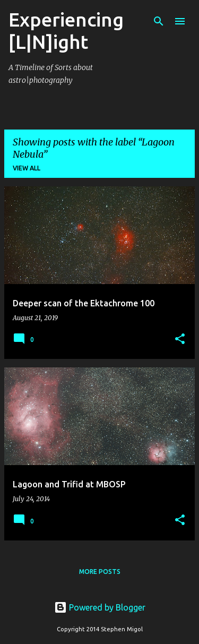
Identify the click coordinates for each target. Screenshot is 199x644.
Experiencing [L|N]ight (66, 31)
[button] (180, 340)
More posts (100, 572)
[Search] (159, 21)
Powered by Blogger (100, 607)
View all (27, 168)
